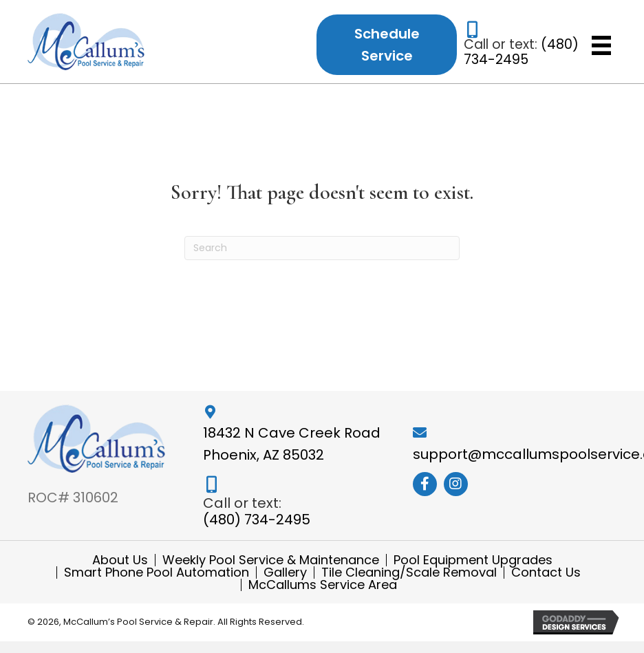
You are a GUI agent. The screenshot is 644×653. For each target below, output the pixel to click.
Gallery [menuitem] (285, 572)
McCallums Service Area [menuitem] (323, 585)
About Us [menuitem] (120, 560)
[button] (425, 484)
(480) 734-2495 (521, 52)
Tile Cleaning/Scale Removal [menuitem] (409, 572)
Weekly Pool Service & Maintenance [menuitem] (271, 560)
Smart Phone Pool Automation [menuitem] (157, 572)
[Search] (322, 248)
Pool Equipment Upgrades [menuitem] (473, 560)
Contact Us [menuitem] (546, 572)
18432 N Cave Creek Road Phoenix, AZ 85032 (292, 444)
